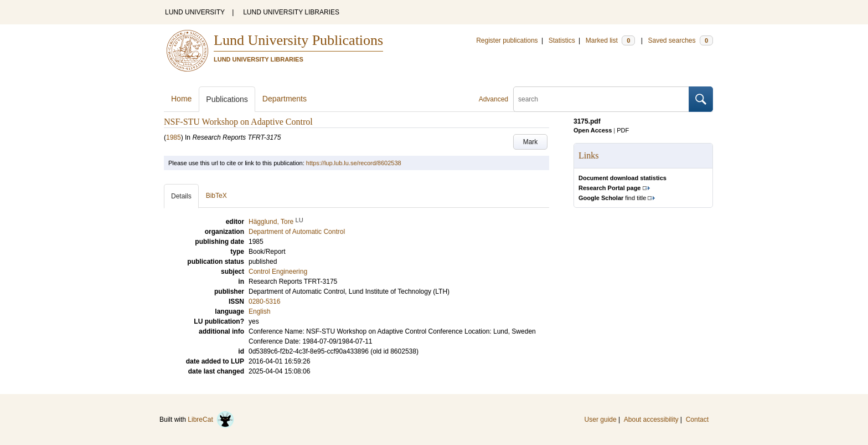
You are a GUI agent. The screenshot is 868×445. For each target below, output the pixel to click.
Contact (697, 420)
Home (181, 99)
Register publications (507, 40)
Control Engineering (278, 272)
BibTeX (216, 196)
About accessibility (651, 420)
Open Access (593, 130)
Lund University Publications (298, 40)
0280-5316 (264, 301)
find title (612, 198)
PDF (623, 130)
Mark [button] (531, 142)
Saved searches (680, 40)
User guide (601, 420)
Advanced (494, 99)
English (259, 311)
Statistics (562, 40)
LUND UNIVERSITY (195, 12)
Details (181, 196)
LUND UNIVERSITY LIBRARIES (291, 12)
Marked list (610, 40)
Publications (227, 99)
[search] (601, 99)
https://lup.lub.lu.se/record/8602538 (354, 163)
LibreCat (211, 420)
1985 (174, 137)
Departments (285, 99)
